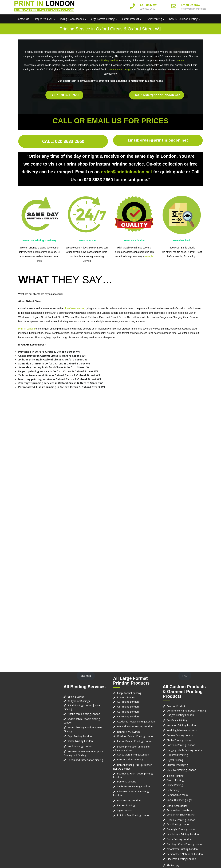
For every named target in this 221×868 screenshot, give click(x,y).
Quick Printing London (179, 839)
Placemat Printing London (181, 859)
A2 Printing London (128, 712)
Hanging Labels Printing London (185, 750)
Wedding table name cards (182, 730)
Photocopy (173, 865)
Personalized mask (177, 795)
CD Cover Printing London (181, 770)
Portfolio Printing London (181, 745)
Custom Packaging (177, 765)
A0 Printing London (128, 702)
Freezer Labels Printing (130, 759)
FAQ (185, 676)
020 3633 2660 (147, 9)
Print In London (27, 329)
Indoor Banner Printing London (135, 741)
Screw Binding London (80, 741)
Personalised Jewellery (179, 810)
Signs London (125, 810)
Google (149, 256)
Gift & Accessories (177, 806)
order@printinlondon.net (194, 9)
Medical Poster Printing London (135, 726)
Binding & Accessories (71, 19)
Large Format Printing (102, 19)
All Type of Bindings (79, 701)
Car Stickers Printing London (133, 755)
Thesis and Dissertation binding (85, 760)
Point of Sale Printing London (134, 815)
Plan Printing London (129, 800)
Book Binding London (80, 746)
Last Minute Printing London (183, 834)
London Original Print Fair (181, 815)
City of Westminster (74, 308)
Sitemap (86, 676)
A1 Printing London (128, 707)
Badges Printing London (180, 715)
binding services (110, 61)
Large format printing (129, 693)
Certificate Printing (177, 720)
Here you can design (120, 69)
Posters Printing (126, 697)
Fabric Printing (175, 785)
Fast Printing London (178, 824)
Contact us (23, 19)
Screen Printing (175, 780)
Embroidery (173, 790)
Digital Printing (175, 760)
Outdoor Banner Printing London (136, 736)
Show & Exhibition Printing (183, 19)
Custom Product (130, 19)
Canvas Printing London (180, 735)
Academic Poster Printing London (136, 722)
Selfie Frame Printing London (133, 786)
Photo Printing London (179, 740)
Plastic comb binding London (84, 714)
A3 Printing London (128, 716)
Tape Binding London (80, 736)
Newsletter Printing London (182, 849)
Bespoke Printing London (181, 820)
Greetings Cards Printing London (185, 844)
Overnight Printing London (181, 829)
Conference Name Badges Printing (186, 711)
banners (180, 61)
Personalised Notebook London (185, 854)
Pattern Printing (126, 805)
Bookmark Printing (177, 755)
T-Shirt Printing (153, 19)
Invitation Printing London (181, 725)
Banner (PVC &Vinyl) (128, 732)
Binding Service (76, 697)
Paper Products (44, 19)
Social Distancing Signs (180, 800)
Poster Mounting (127, 781)
